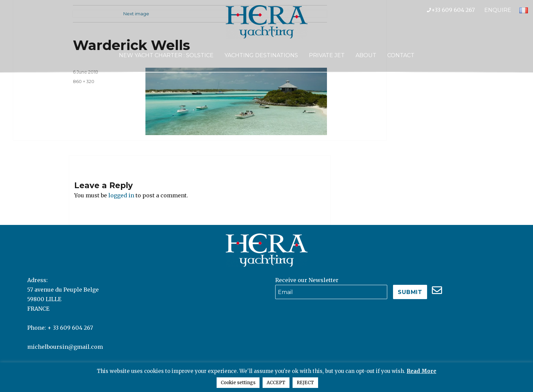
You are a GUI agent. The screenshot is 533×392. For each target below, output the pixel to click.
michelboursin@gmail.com (65, 347)
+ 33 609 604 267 (70, 328)
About (366, 55)
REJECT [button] (305, 383)
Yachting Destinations (261, 55)
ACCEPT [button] (276, 383)
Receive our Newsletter (307, 280)
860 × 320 (84, 81)
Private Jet (327, 55)
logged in (121, 195)
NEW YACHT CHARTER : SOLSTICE (166, 55)
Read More (421, 371)
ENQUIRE (498, 10)
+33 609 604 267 (456, 10)
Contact (401, 55)
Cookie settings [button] (238, 383)
